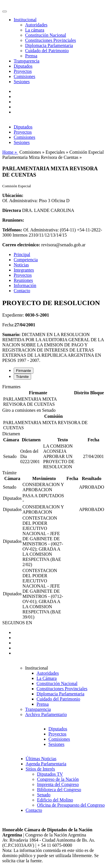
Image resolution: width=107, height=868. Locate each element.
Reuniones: (13, 220)
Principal (22, 254)
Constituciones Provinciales (51, 40)
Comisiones (25, 76)
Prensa (31, 56)
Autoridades (36, 25)
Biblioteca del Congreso (59, 790)
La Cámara (47, 678)
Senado (44, 795)
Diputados (23, 66)
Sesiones (22, 82)
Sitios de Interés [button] (40, 769)
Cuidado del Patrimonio (47, 51)
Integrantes (24, 270)
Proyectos (23, 71)
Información (25, 285)
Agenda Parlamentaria (46, 764)
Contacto (22, 291)
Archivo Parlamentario (46, 714)
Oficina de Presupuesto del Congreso (71, 805)
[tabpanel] (53, 396)
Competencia (26, 260)
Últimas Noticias (41, 759)
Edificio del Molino (55, 800)
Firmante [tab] (24, 371)
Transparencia (27, 61)
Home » (10, 152)
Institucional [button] (25, 20)
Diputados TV (50, 774)
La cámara (35, 30)
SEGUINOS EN (17, 623)
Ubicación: (13, 195)
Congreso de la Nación (58, 779)
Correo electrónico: (21, 245)
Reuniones (23, 280)
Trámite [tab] (22, 377)
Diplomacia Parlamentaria (49, 45)
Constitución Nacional (46, 35)
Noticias (21, 265)
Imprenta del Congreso (58, 784)
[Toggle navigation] (5, 11)
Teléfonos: (12, 230)
